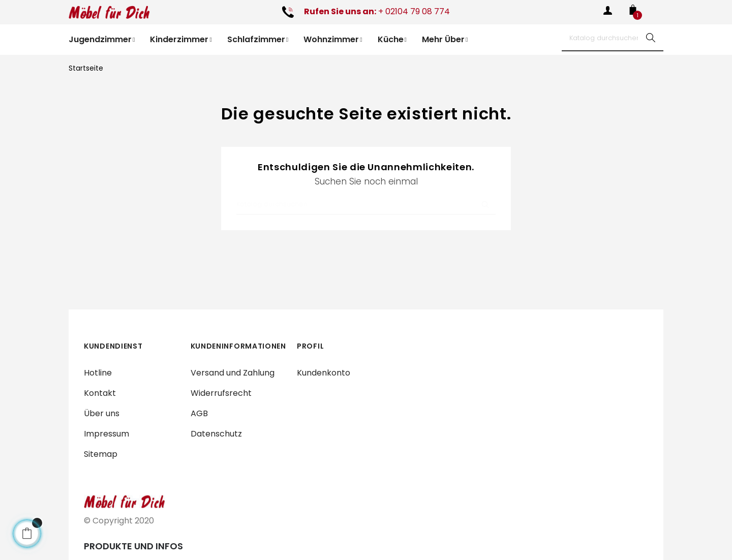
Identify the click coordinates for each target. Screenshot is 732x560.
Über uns (102, 413)
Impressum (106, 434)
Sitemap (101, 454)
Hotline (98, 373)
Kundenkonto (324, 373)
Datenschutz (216, 434)
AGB (199, 413)
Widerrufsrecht (221, 393)
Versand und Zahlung (233, 373)
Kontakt (100, 393)
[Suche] (613, 38)
